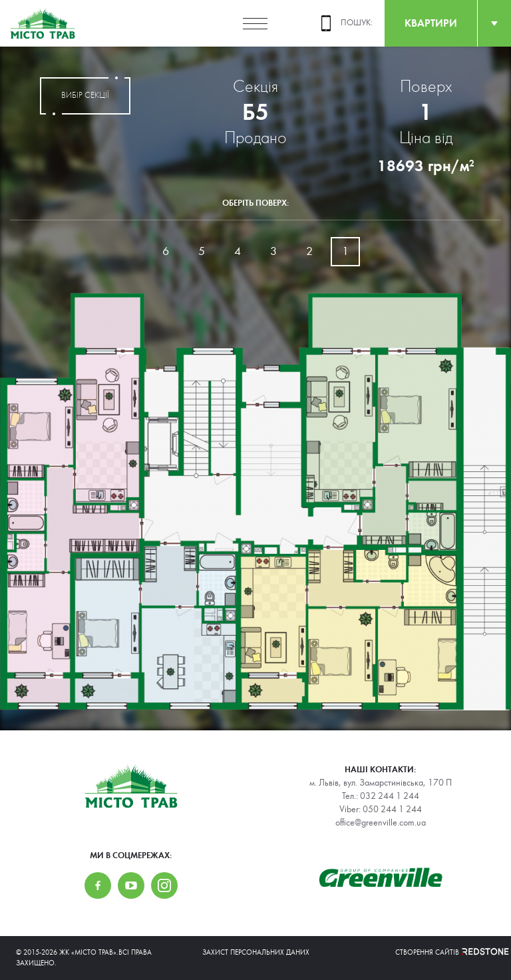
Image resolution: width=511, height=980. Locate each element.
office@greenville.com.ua (381, 823)
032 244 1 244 (390, 796)
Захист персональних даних (256, 952)
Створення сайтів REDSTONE (445, 952)
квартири (431, 23)
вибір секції (85, 96)
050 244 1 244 (392, 810)
